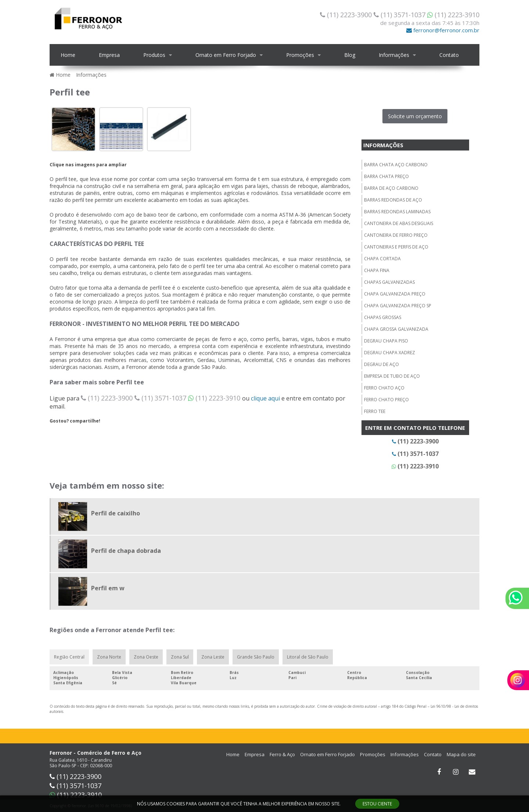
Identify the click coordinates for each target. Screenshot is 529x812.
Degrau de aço (382, 364)
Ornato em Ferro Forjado (226, 55)
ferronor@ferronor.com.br (443, 30)
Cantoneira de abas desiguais (399, 223)
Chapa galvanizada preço (395, 294)
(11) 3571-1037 (400, 15)
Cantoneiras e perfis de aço (396, 247)
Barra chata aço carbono (396, 165)
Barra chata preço (386, 176)
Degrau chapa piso (386, 341)
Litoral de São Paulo (308, 657)
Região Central (69, 657)
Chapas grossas (383, 317)
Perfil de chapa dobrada (126, 551)
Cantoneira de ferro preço (396, 235)
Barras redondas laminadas (397, 212)
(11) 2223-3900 (347, 15)
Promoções (300, 55)
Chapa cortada (382, 259)
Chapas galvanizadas (389, 282)
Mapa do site (461, 754)
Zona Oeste (146, 657)
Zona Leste (213, 657)
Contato (449, 55)
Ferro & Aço (282, 754)
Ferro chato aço (384, 388)
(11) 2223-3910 (453, 15)
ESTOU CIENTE (377, 804)
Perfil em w (108, 588)
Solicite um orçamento (415, 116)
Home (68, 55)
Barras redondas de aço (393, 200)
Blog (350, 55)
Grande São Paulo (256, 657)
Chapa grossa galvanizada (396, 329)
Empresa (109, 55)
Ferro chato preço (386, 400)
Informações (394, 55)
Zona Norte (109, 657)
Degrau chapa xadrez (390, 353)
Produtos (154, 55)
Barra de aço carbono (391, 188)
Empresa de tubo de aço (392, 376)
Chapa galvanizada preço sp (398, 306)
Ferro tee (375, 411)
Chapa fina (377, 270)
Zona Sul (180, 657)
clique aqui (265, 398)
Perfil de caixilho (116, 513)
